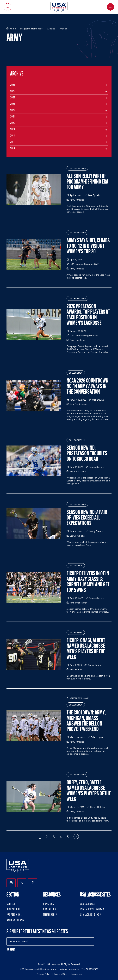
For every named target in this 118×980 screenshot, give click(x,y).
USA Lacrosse (87, 904)
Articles (51, 29)
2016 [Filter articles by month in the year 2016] (12, 148)
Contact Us (50, 909)
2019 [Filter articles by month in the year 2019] (12, 129)
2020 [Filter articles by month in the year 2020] (13, 123)
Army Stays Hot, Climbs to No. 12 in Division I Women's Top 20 (88, 246)
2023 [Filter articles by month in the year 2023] (13, 104)
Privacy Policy (43, 974)
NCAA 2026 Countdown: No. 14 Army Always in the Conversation (88, 387)
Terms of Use (61, 974)
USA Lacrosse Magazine (93, 909)
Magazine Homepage (31, 29)
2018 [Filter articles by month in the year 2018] (12, 136)
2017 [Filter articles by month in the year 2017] (12, 142)
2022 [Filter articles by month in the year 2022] (13, 110)
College (11, 904)
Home (13, 29)
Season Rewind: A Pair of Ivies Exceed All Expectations (87, 518)
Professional (14, 915)
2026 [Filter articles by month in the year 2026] (13, 85)
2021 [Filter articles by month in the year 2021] (12, 117)
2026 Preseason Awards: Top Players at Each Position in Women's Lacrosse (88, 315)
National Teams (15, 920)
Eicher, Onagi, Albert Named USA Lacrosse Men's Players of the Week (86, 649)
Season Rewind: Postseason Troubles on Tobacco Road (87, 454)
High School (13, 909)
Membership (50, 915)
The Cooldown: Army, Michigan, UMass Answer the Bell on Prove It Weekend (86, 721)
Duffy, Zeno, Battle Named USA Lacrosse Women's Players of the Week (89, 791)
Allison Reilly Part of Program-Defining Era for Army (87, 182)
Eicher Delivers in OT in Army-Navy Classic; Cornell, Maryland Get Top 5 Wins (88, 582)
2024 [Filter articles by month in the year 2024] (13, 98)
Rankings (49, 904)
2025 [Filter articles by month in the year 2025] (13, 91)
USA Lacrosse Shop (90, 915)
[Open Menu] (110, 7)
